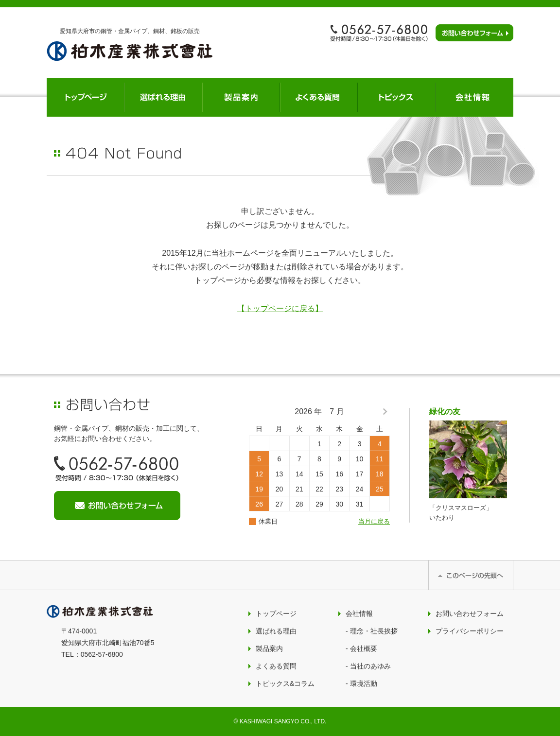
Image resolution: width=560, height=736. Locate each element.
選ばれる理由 (276, 631)
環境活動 (364, 683)
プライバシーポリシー (470, 631)
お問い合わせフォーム (470, 613)
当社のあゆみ (370, 666)
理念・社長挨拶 (374, 631)
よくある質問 (276, 666)
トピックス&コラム (285, 683)
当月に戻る (374, 521)
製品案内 (269, 648)
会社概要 (364, 648)
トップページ (276, 613)
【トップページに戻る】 (280, 308)
